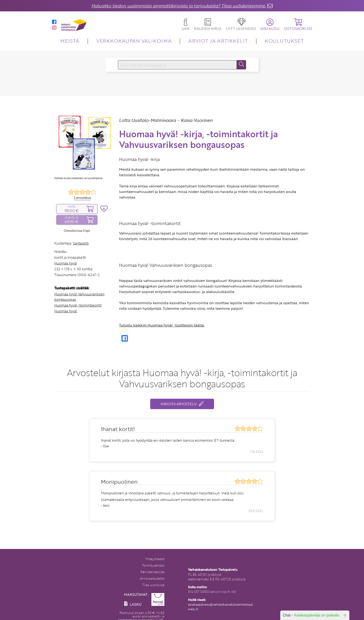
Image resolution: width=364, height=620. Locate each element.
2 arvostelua (82, 198)
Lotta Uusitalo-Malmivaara (148, 120)
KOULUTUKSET (284, 41)
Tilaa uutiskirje (153, 585)
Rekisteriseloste (152, 572)
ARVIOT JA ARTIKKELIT (218, 41)
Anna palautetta (152, 578)
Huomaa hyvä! (66, 263)
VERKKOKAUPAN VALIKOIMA (134, 41)
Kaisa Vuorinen (197, 120)
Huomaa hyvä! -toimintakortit (78, 305)
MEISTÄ (70, 41)
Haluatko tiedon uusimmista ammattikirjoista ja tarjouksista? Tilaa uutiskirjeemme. (179, 6)
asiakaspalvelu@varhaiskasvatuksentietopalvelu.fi (220, 607)
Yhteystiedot (155, 559)
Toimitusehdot (153, 565)
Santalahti (81, 243)
